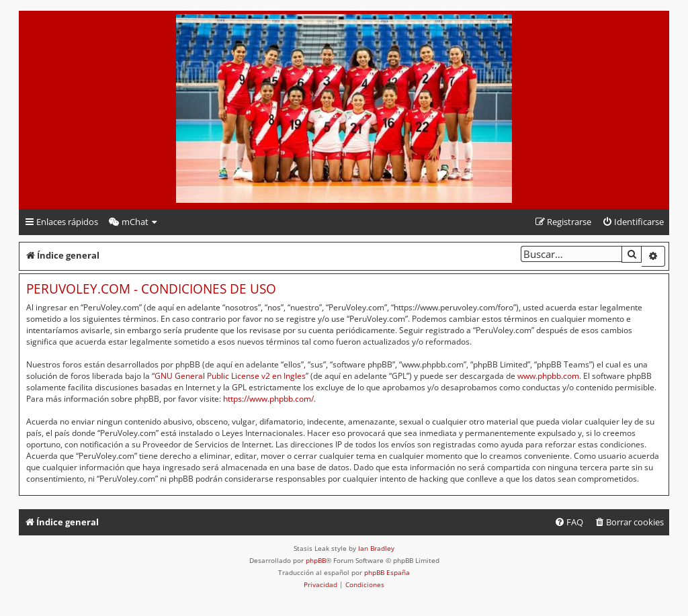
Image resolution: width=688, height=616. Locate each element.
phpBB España (387, 572)
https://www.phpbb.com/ (268, 399)
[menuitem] (134, 222)
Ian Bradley (376, 548)
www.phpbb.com (548, 376)
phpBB (316, 560)
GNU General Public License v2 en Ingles (230, 376)
